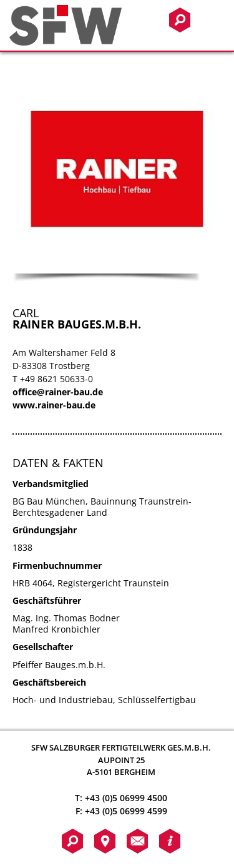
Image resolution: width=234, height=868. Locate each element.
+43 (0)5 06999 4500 (126, 798)
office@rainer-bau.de (58, 392)
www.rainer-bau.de (54, 405)
